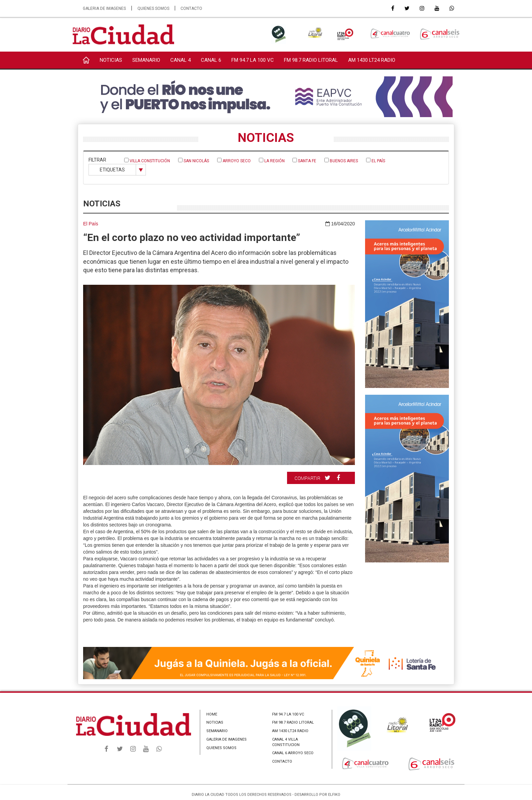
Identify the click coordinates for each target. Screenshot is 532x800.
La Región (272, 161)
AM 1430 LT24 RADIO (372, 60)
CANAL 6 (211, 60)
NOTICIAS (111, 60)
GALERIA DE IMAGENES (104, 8)
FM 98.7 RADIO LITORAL (311, 60)
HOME (212, 714)
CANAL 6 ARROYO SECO (293, 753)
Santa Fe (304, 161)
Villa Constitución (147, 161)
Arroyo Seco (234, 161)
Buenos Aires (341, 161)
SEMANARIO (146, 60)
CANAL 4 (180, 60)
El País (376, 161)
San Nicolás (194, 161)
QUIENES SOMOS (153, 8)
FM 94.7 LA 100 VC (253, 60)
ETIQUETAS (112, 170)
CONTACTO (191, 8)
